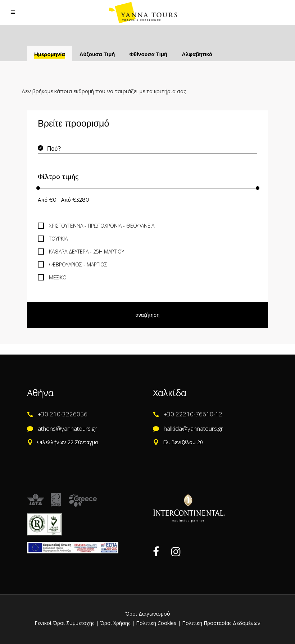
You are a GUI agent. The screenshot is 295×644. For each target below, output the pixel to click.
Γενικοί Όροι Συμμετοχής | (67, 623)
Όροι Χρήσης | (117, 623)
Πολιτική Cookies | (158, 623)
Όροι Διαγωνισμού (148, 614)
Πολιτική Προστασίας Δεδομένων (221, 623)
